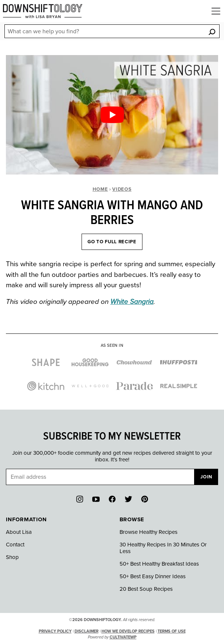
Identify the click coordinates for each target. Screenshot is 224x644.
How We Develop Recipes (128, 631)
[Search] (212, 32)
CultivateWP (123, 637)
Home (100, 189)
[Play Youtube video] (112, 115)
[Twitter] (128, 499)
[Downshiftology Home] (43, 11)
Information (26, 519)
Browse (132, 519)
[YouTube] (96, 499)
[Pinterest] (145, 499)
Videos (122, 189)
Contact (15, 545)
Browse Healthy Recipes (149, 532)
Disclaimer (87, 631)
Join (206, 477)
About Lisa (19, 532)
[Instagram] (80, 499)
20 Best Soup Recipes (146, 589)
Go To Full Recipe (112, 242)
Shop (12, 557)
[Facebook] (112, 499)
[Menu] (216, 11)
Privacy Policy (55, 631)
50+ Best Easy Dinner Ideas (153, 576)
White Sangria (132, 302)
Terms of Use (172, 631)
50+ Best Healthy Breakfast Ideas (159, 564)
